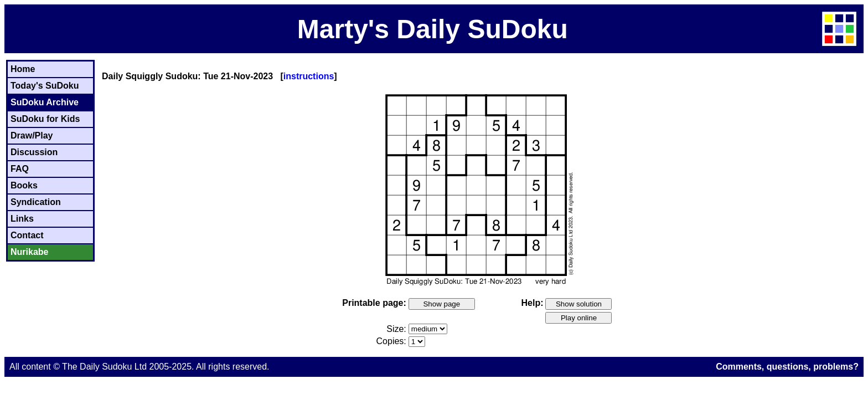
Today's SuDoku (45, 86)
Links (22, 219)
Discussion (34, 152)
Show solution (579, 304)
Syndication (36, 202)
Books (24, 185)
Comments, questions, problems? (787, 367)
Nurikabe (29, 252)
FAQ (20, 169)
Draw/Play (32, 135)
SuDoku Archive (45, 102)
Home (23, 69)
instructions (309, 76)
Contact (27, 235)
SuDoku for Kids (45, 119)
